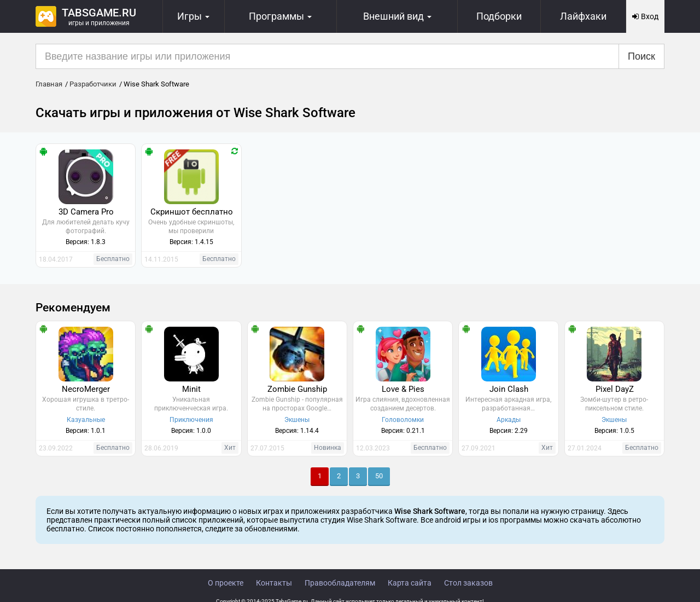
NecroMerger (86, 389)
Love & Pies (403, 389)
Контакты (274, 583)
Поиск (641, 56)
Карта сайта (410, 583)
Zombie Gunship (297, 389)
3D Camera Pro (86, 212)
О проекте (226, 583)
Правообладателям (340, 583)
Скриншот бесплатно (192, 212)
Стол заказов (468, 583)
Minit (191, 389)
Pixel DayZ (615, 389)
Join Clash (509, 389)
